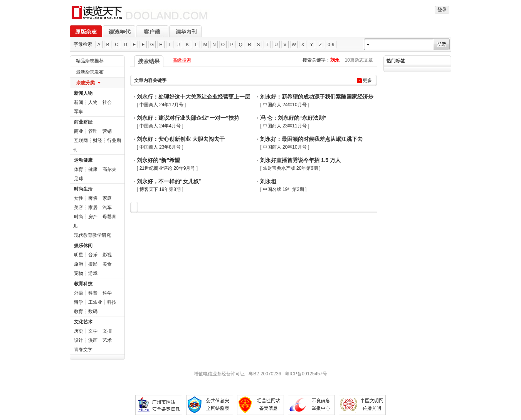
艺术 (107, 340)
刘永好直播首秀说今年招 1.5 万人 (300, 160)
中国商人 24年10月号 (285, 105)
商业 (79, 131)
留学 (79, 302)
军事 (79, 112)
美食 (107, 264)
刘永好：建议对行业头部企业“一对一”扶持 (188, 118)
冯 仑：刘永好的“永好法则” (293, 118)
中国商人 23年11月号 (285, 126)
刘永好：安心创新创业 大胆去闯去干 (181, 139)
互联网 (81, 141)
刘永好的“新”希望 (158, 160)
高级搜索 (182, 60)
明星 (79, 255)
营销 (107, 131)
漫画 (93, 340)
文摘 (107, 331)
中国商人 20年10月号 (285, 147)
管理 (93, 131)
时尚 (79, 217)
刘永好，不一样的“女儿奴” (169, 181)
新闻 (79, 102)
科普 (93, 293)
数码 (93, 311)
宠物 (79, 273)
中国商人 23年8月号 (160, 147)
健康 (93, 169)
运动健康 (83, 160)
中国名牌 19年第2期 (283, 189)
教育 (79, 311)
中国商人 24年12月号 (161, 105)
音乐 (93, 255)
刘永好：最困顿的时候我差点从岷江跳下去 (311, 139)
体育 (79, 169)
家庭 (107, 198)
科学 (107, 293)
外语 (79, 293)
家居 (93, 207)
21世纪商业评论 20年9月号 (167, 168)
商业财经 (83, 122)
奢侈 (93, 198)
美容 (79, 207)
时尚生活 (83, 189)
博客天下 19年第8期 (160, 189)
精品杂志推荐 (90, 61)
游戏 (93, 273)
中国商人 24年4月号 (160, 126)
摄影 (93, 264)
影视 (107, 255)
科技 (112, 302)
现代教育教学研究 (92, 235)
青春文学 (83, 350)
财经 (97, 141)
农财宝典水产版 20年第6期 (290, 168)
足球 (79, 179)
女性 (79, 198)
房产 (93, 217)
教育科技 (83, 284)
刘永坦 (268, 181)
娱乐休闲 (83, 246)
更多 (367, 80)
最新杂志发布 (90, 72)
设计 (79, 340)
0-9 (331, 45)
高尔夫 (109, 169)
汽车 (107, 207)
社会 (107, 102)
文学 (93, 331)
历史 (79, 331)
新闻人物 (83, 93)
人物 (93, 102)
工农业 (95, 302)
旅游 (79, 264)
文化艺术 (83, 322)
